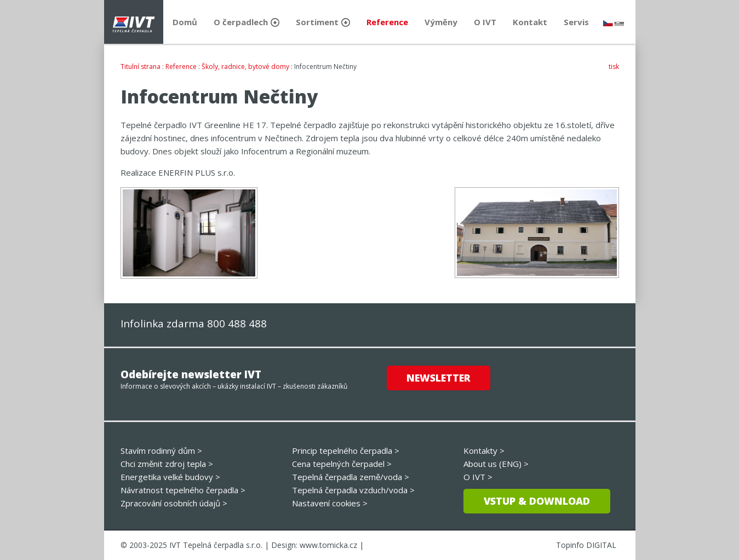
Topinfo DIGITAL (586, 545)
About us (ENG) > (496, 464)
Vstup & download (537, 501)
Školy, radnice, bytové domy (245, 67)
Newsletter (439, 378)
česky (608, 23)
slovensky (619, 23)
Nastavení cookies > (330, 503)
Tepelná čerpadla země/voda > (351, 477)
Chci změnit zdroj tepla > (167, 464)
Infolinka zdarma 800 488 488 (194, 324)
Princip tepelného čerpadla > (346, 451)
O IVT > (478, 477)
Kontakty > (484, 451)
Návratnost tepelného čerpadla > (183, 490)
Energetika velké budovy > (170, 477)
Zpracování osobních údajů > (174, 503)
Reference (181, 67)
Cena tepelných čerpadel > (342, 464)
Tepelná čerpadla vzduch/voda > (353, 490)
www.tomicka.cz (328, 545)
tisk (614, 67)
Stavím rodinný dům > (161, 451)
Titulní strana (141, 67)
